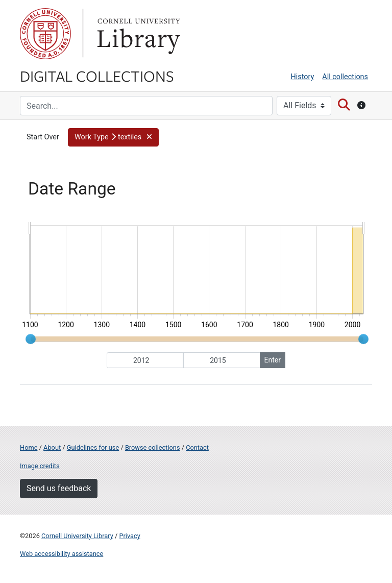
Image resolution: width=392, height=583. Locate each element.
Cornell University (45, 34)
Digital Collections (97, 76)
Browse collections (153, 447)
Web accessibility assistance (62, 554)
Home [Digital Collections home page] (29, 447)
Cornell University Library (77, 536)
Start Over (43, 137)
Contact (197, 447)
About (52, 447)
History (303, 77)
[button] (113, 137)
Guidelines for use (93, 447)
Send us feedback (59, 488)
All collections (345, 77)
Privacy (129, 536)
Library (137, 34)
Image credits (40, 466)
